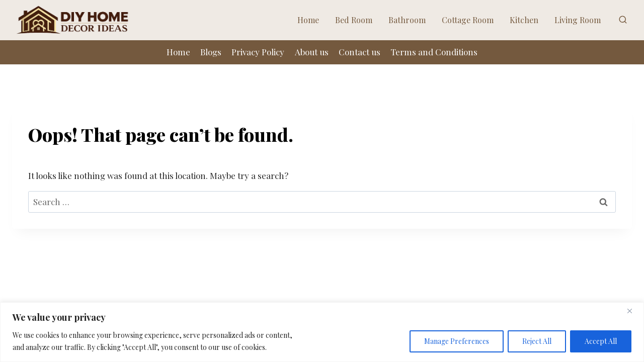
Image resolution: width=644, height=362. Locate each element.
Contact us (359, 52)
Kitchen (524, 20)
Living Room (578, 20)
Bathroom (407, 20)
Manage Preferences (457, 341)
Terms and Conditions (434, 52)
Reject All (537, 341)
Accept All (601, 341)
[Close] (633, 311)
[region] (322, 332)
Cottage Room (468, 20)
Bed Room (354, 20)
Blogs (211, 52)
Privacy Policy (258, 52)
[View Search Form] (623, 20)
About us (312, 52)
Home (308, 20)
